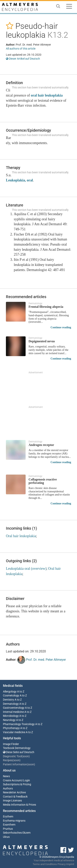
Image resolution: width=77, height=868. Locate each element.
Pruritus (8, 829)
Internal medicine (13, 712)
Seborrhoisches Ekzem (17, 833)
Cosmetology (11, 696)
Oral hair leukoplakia (21, 536)
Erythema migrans (14, 821)
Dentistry (8, 700)
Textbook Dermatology (17, 748)
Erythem (8, 817)
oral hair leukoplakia (47, 95)
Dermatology (11, 704)
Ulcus (6, 837)
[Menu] (69, 7)
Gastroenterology (14, 708)
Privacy (62, 864)
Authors (8, 789)
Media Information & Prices (19, 805)
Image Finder (11, 744)
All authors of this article (21, 49)
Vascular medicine (14, 732)
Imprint (70, 864)
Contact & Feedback (15, 797)
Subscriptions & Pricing (17, 784)
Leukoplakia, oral (19, 180)
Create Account (12, 780)
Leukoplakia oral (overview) (26, 569)
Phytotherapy (11, 728)
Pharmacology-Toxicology (19, 724)
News (6, 776)
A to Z (21, 692)
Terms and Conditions (45, 864)
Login (26, 780)
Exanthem (9, 825)
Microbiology (11, 716)
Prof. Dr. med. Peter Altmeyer (42, 660)
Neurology (9, 720)
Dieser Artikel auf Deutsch (23, 59)
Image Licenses (12, 801)
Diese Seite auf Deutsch (19, 752)
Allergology (10, 692)
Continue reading (61, 327)
